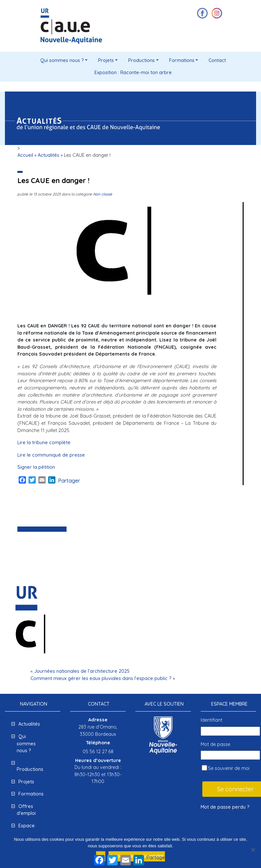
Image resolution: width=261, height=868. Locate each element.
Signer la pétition (36, 467)
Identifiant (211, 720)
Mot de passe (215, 744)
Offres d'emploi (26, 810)
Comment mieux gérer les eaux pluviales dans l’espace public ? (101, 678)
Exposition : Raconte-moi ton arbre (133, 72)
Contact (217, 60)
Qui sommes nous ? (62, 60)
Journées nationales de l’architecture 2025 (82, 671)
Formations (182, 60)
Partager (69, 481)
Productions (141, 60)
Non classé (103, 194)
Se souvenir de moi (226, 768)
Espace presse (26, 829)
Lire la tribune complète (44, 443)
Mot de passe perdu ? (225, 807)
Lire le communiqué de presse (51, 455)
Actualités (49, 155)
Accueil (25, 155)
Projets (106, 60)
